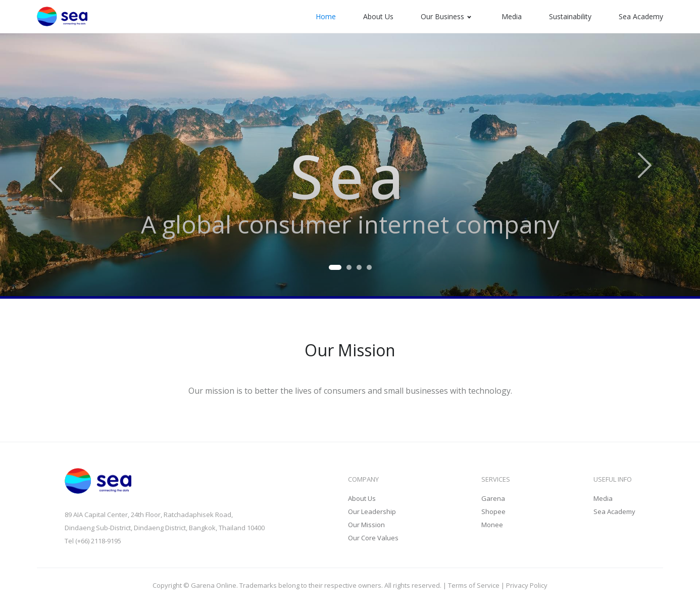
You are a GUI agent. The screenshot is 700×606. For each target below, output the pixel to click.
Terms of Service (474, 585)
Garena (493, 498)
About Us (362, 498)
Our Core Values (373, 538)
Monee (492, 525)
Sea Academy (614, 511)
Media (603, 498)
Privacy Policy (527, 585)
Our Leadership (372, 511)
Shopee (493, 511)
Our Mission (366, 525)
